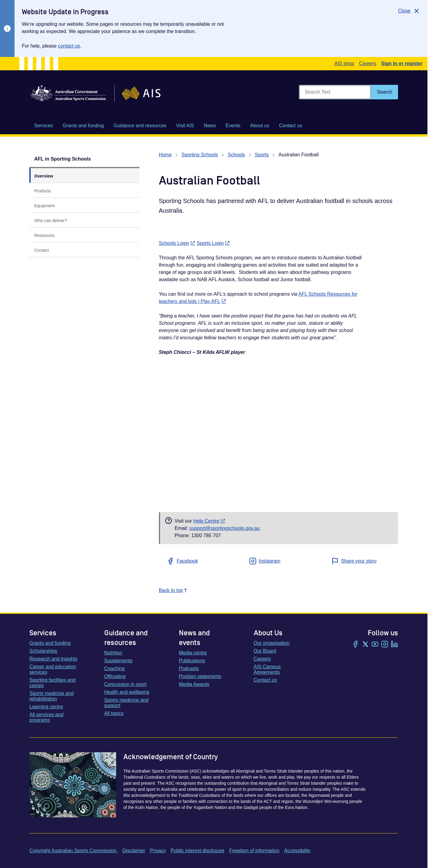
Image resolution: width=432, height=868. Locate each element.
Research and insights (53, 659)
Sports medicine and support (126, 703)
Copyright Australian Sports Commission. (74, 851)
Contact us (265, 680)
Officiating (115, 676)
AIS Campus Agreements (267, 669)
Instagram (265, 561)
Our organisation (272, 643)
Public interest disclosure (198, 851)
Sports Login (213, 243)
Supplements (118, 661)
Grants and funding (50, 643)
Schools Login (177, 243)
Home (165, 155)
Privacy (158, 851)
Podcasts (189, 668)
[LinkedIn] (394, 645)
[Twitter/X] (365, 645)
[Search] (385, 92)
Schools (236, 155)
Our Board (265, 651)
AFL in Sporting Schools (62, 159)
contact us (69, 46)
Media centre (193, 653)
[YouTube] (375, 645)
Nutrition (113, 653)
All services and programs (46, 717)
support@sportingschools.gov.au (225, 528)
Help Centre (209, 521)
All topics (114, 713)
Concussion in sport (126, 684)
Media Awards (194, 684)
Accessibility (297, 851)
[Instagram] (385, 645)
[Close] (409, 11)
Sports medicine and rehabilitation (52, 696)
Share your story (354, 561)
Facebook (183, 561)
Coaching (115, 668)
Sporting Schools (200, 155)
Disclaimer (134, 851)
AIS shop (344, 63)
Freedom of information (254, 851)
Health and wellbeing (127, 692)
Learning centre (46, 707)
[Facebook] (356, 645)
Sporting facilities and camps (52, 683)
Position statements (200, 676)
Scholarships (43, 651)
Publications (192, 661)
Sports (262, 155)
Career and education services (53, 669)
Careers (368, 63)
